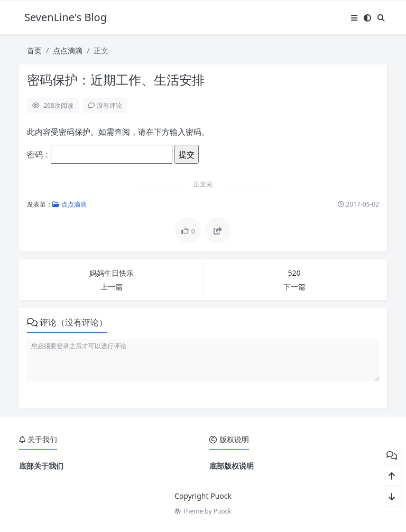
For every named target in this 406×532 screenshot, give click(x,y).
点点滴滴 (68, 50)
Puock (223, 511)
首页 (34, 50)
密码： (100, 154)
